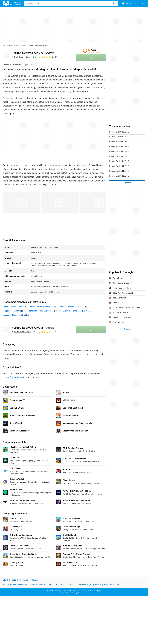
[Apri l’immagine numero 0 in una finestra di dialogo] (21, 203)
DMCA (98, 585)
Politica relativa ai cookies (41, 585)
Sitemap (35, 580)
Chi (4, 580)
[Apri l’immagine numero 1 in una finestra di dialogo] (60, 203)
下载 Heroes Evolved (12, 311)
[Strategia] (24, 46)
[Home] (4, 46)
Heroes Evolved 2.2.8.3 (119, 176)
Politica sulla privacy (64, 585)
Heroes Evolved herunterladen (42, 307)
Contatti (12, 580)
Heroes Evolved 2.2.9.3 (119, 171)
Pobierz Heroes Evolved (13, 307)
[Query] (71, 3)
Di (21, 57)
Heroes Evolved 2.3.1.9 (119, 137)
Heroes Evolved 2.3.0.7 (119, 147)
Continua (127, 183)
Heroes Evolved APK (33, 53)
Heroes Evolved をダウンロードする (72, 311)
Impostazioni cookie (113, 585)
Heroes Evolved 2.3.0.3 (119, 156)
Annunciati (24, 580)
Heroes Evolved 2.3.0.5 (119, 151)
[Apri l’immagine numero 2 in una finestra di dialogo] (99, 203)
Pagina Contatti (17, 377)
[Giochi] (16, 46)
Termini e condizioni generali (15, 585)
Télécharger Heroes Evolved (39, 311)
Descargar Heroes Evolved (14, 315)
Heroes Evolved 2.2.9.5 (119, 166)
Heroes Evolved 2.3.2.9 (119, 132)
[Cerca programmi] (113, 3)
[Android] (10, 46)
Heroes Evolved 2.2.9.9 (119, 161)
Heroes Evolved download (71, 307)
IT (141, 3)
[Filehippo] (12, 3)
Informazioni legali (84, 585)
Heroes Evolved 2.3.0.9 (119, 142)
